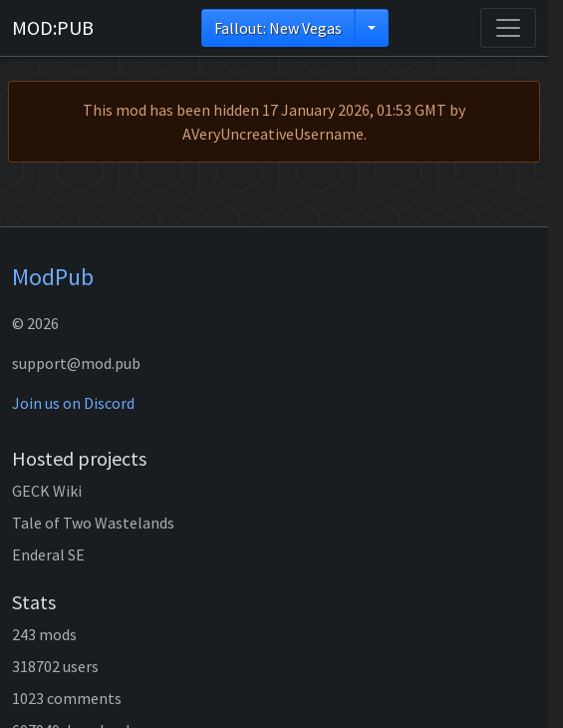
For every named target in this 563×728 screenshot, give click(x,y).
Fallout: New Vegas (278, 28)
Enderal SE (48, 554)
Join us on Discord (73, 403)
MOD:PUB (53, 27)
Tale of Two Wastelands (93, 523)
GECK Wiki (47, 491)
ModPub (53, 277)
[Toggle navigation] (508, 28)
